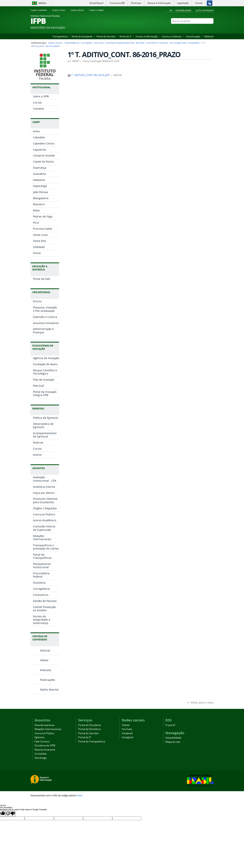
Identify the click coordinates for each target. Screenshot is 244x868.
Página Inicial (55, 43)
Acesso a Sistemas (172, 36)
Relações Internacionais (48, 729)
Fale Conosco (42, 742)
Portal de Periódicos (89, 729)
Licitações (87, 43)
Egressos (39, 737)
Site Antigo (41, 758)
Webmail (209, 36)
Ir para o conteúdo (41, 10)
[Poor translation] (10, 814)
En (171, 10)
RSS (212, 28)
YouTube (197, 28)
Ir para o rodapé (98, 10)
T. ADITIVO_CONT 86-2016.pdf (89, 75)
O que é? (170, 725)
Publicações (48, 680)
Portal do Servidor (106, 36)
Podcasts (46, 670)
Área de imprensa (44, 725)
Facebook (202, 28)
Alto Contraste (205, 10)
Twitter (126, 725)
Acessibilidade (183, 10)
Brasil (43, 3)
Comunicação (193, 36)
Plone (79, 795)
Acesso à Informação (147, 36)
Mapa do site (173, 742)
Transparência (60, 36)
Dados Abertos (49, 690)
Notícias (45, 650)
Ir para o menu (60, 10)
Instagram (207, 28)
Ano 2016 (99, 43)
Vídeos (44, 660)
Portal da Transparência (92, 742)
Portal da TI (126, 36)
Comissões (41, 754)
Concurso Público (44, 733)
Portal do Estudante (82, 36)
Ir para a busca (79, 10)
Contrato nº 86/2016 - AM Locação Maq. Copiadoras (173, 43)
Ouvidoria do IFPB (45, 746)
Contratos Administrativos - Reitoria (125, 43)
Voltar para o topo (202, 702)
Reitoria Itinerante (45, 750)
